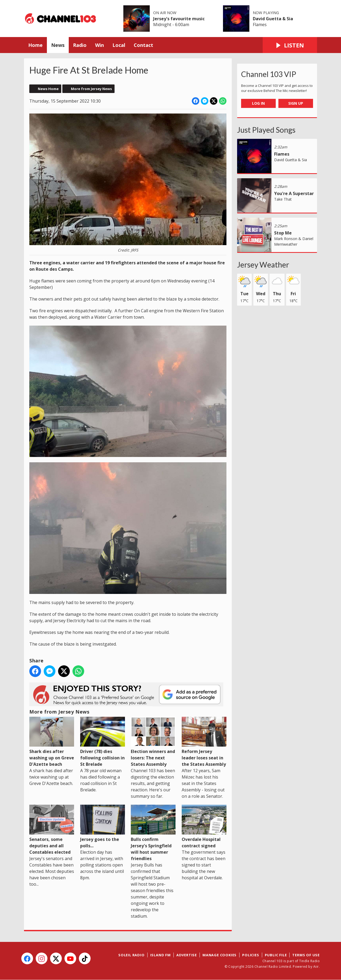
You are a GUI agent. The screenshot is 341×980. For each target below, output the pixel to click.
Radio (80, 45)
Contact (143, 45)
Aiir (316, 967)
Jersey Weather (263, 265)
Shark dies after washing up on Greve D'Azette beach (52, 742)
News (58, 45)
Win (100, 45)
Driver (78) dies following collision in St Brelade (103, 742)
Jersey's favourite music (179, 19)
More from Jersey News (91, 89)
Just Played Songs (266, 130)
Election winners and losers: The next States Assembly (153, 742)
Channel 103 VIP (269, 74)
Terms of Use (306, 955)
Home (35, 45)
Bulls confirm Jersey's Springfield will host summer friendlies (153, 833)
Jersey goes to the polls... (103, 827)
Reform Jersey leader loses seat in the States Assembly (204, 742)
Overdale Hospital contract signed (204, 827)
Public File (276, 955)
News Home (48, 89)
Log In (258, 103)
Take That (283, 199)
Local (119, 45)
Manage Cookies (220, 955)
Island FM (161, 955)
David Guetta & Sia (273, 19)
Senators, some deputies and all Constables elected (52, 830)
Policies (251, 955)
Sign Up (296, 103)
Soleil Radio (131, 955)
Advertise (187, 955)
